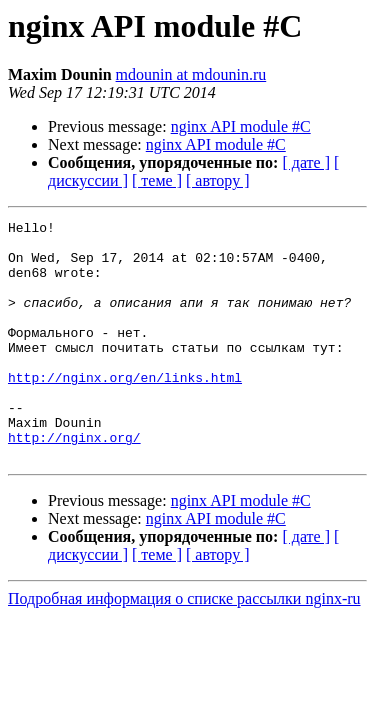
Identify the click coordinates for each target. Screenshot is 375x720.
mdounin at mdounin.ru (191, 74)
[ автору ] (217, 180)
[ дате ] (306, 162)
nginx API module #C (241, 126)
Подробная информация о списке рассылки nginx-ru (184, 646)
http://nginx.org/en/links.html (125, 410)
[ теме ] (157, 180)
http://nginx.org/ (74, 482)
